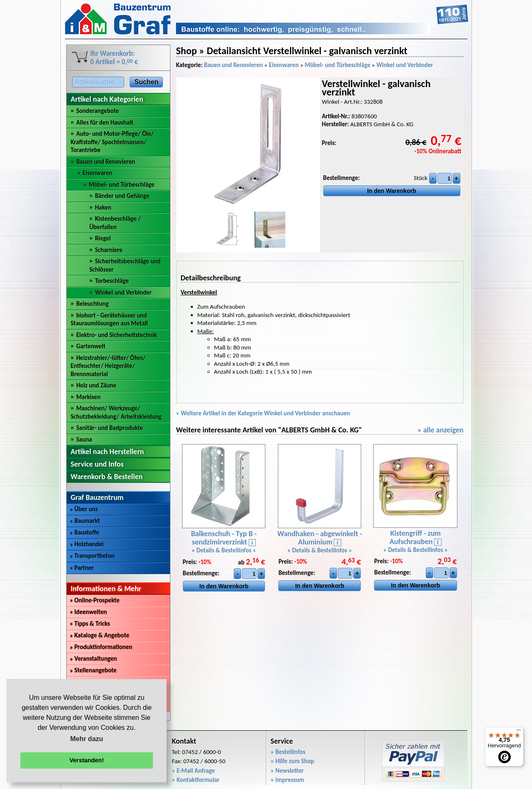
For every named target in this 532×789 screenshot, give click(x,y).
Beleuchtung (92, 304)
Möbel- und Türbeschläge (122, 185)
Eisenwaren (97, 173)
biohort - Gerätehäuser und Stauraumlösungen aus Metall (109, 320)
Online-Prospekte (95, 600)
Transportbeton (92, 556)
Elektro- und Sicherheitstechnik (117, 335)
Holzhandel (87, 544)
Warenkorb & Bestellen (107, 477)
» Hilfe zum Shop (293, 761)
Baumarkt (85, 521)
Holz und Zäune (96, 385)
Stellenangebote (93, 670)
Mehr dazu (86, 739)
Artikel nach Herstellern (107, 452)
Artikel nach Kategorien (107, 99)
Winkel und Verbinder (123, 292)
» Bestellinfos (288, 752)
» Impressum (288, 780)
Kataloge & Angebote (100, 635)
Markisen (88, 397)
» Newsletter (287, 771)
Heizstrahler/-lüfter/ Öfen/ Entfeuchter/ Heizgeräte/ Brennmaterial (108, 366)
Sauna (84, 439)
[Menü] (519, 732)
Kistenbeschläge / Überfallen (115, 223)
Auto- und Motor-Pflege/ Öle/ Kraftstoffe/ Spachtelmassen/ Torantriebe (112, 142)
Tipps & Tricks (90, 624)
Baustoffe (85, 532)
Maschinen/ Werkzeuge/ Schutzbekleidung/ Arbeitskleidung (116, 412)
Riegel (103, 238)
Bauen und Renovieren (106, 162)
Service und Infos (97, 464)
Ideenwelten (89, 612)
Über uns (84, 509)
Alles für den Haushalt (105, 122)
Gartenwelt (91, 346)
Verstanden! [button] (87, 760)
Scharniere (109, 250)
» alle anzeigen (441, 430)
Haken (103, 207)
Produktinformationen (101, 647)
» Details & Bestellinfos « (224, 550)
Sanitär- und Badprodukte (110, 428)
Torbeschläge (112, 281)
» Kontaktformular (196, 780)
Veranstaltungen (94, 659)
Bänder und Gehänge (122, 196)
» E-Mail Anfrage (194, 771)
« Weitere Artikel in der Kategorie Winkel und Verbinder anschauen (263, 413)
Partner (82, 568)
